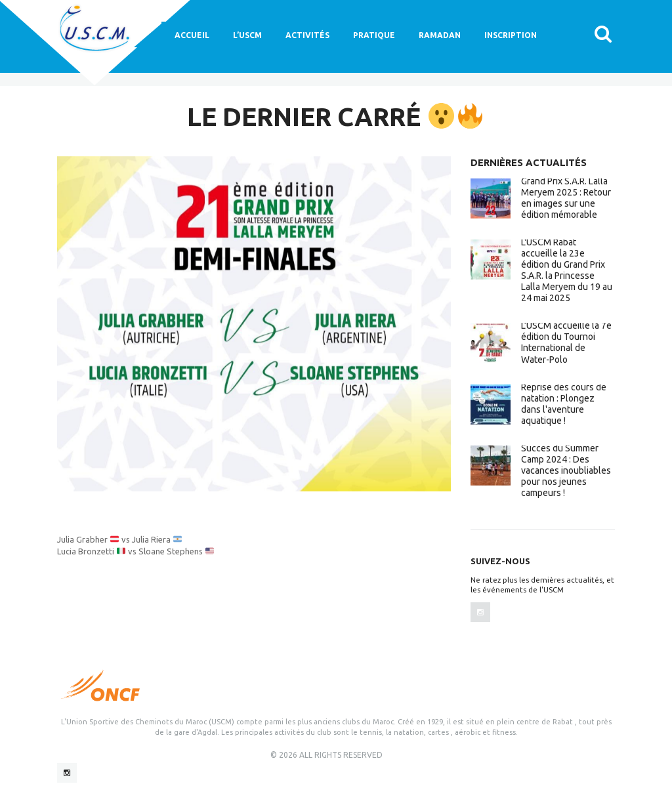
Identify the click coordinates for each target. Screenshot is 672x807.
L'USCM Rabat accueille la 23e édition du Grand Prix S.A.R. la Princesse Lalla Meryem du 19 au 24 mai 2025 (567, 270)
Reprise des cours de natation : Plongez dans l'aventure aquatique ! (564, 404)
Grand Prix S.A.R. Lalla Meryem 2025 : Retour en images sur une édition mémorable (566, 198)
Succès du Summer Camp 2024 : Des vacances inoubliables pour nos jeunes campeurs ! (566, 470)
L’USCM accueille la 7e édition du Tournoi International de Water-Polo (566, 342)
